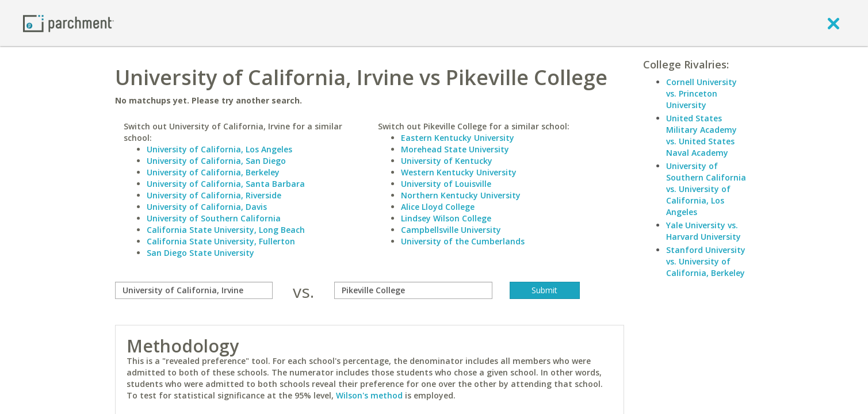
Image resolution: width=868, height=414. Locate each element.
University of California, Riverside (214, 195)
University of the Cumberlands (463, 241)
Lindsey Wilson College (446, 218)
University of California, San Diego (216, 161)
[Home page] (68, 23)
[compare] (194, 290)
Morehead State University (455, 149)
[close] (833, 23)
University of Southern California (214, 218)
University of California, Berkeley (213, 172)
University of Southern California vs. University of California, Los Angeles (706, 189)
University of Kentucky (447, 161)
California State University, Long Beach (226, 230)
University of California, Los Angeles (219, 149)
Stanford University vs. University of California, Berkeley (706, 261)
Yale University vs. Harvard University (703, 231)
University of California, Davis (207, 207)
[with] (413, 290)
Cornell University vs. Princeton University (701, 93)
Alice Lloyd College (438, 207)
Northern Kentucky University (461, 195)
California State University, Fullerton (221, 241)
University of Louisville (446, 184)
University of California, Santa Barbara (226, 184)
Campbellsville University (451, 230)
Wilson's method (369, 395)
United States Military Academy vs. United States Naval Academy (701, 135)
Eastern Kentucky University (458, 138)
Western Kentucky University (459, 172)
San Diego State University (200, 253)
